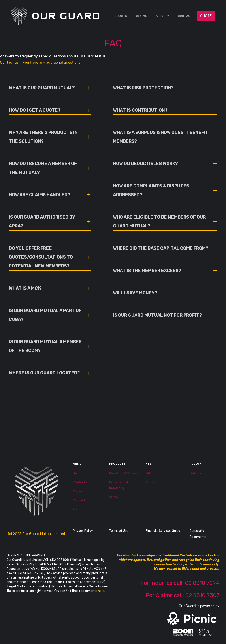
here (101, 591)
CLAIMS (142, 16)
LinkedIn (196, 473)
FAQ (149, 473)
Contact (185, 16)
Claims (78, 491)
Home (77, 473)
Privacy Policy (83, 531)
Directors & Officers (123, 473)
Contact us (154, 482)
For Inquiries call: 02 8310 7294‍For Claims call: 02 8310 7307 (180, 589)
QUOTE (206, 16)
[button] (163, 16)
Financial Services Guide (163, 531)
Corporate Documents (198, 534)
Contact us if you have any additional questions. (41, 62)
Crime (114, 497)
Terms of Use (119, 531)
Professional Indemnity (119, 485)
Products (119, 16)
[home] (55, 16)
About (77, 509)
